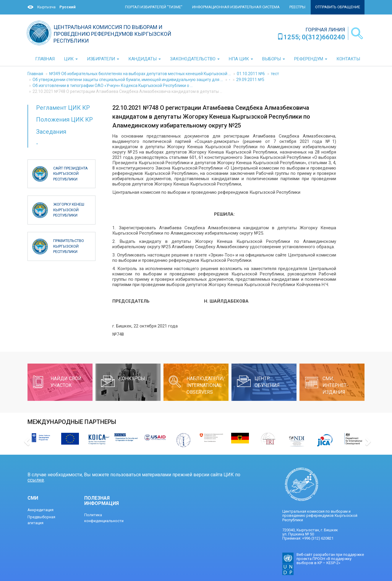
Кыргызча (46, 7)
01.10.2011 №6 (251, 74)
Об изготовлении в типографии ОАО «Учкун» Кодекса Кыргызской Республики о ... (113, 85)
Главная (35, 74)
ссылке (36, 480)
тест (275, 74)
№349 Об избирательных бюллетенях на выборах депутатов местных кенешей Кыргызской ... (140, 74)
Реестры (297, 7)
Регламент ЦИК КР (63, 108)
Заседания (51, 132)
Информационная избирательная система (236, 7)
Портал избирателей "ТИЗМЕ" (154, 7)
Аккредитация (41, 510)
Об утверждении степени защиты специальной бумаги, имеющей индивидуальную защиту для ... (128, 80)
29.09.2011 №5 (250, 80)
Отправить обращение (338, 7)
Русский (68, 7)
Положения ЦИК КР (64, 120)
